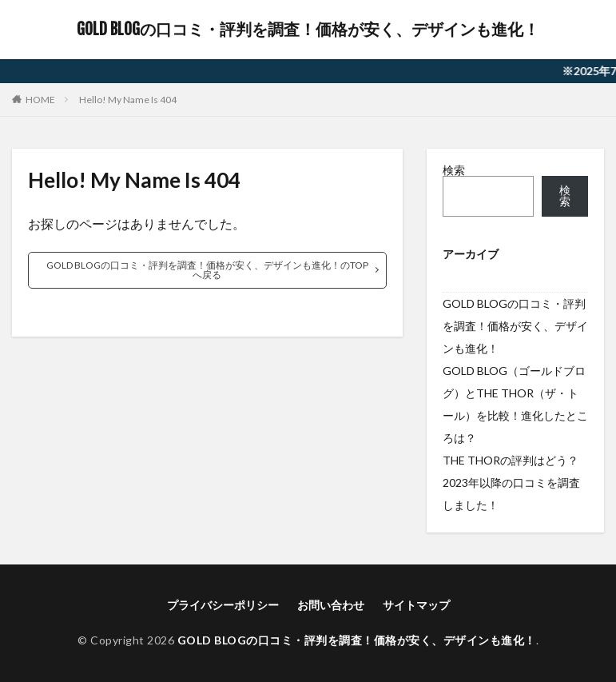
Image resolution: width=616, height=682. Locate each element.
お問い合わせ (331, 605)
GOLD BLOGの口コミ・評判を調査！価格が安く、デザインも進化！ (308, 30)
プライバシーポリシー (223, 605)
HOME (40, 100)
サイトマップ (416, 605)
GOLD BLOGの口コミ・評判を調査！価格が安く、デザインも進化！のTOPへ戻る (207, 270)
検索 (454, 170)
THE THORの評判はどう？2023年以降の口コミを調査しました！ (511, 483)
